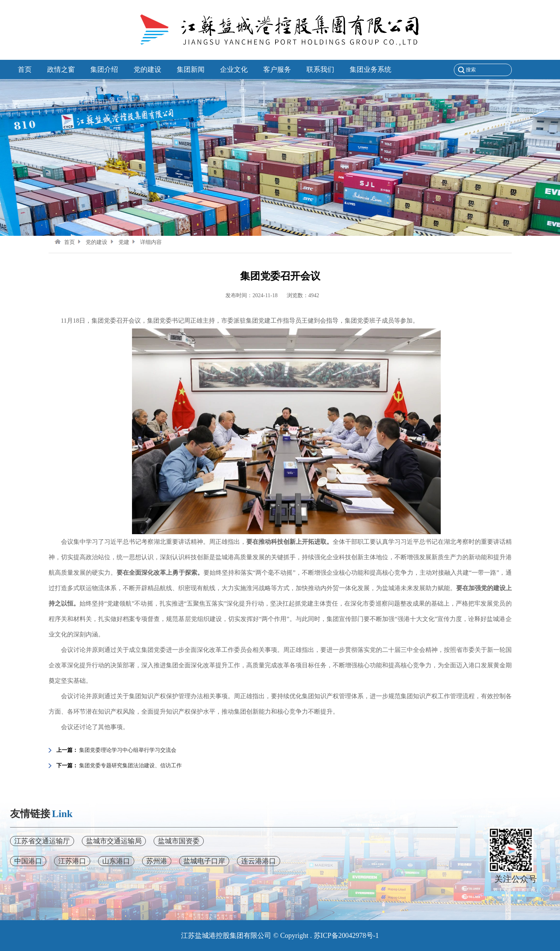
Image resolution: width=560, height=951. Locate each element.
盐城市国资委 (179, 841)
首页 (65, 242)
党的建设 (92, 242)
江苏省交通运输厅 (42, 841)
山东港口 (116, 861)
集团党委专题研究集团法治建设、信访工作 (130, 766)
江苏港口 (72, 861)
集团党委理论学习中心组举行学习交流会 (128, 750)
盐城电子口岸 (204, 861)
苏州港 (157, 861)
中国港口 (28, 861)
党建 (119, 242)
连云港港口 (259, 861)
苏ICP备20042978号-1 (346, 936)
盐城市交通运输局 (114, 841)
